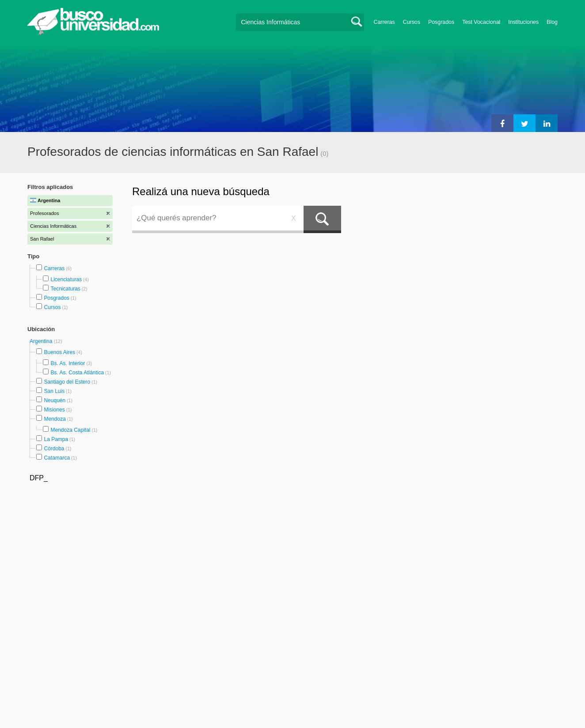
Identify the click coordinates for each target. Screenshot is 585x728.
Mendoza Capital (70, 430)
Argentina (42, 341)
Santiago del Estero (67, 382)
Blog (552, 22)
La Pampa (56, 439)
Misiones (54, 410)
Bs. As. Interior (68, 363)
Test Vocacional (481, 22)
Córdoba (54, 449)
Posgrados (441, 22)
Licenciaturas (66, 279)
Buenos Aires (59, 352)
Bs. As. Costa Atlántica (77, 373)
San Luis (54, 391)
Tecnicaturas (65, 289)
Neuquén (55, 400)
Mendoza (55, 419)
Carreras (384, 22)
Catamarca (57, 458)
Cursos (412, 22)
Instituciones (523, 22)
